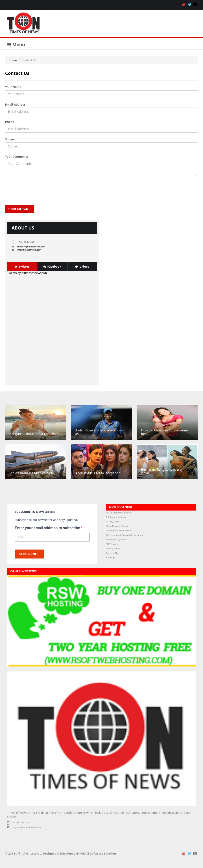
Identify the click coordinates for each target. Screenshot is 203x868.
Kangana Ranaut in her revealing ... (35, 434)
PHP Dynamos (113, 544)
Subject (11, 139)
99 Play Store (112, 522)
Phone (10, 122)
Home (13, 60)
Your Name (13, 87)
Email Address (15, 104)
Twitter (22, 266)
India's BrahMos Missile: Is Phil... (33, 473)
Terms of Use (113, 553)
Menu (16, 44)
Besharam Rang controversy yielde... (162, 471)
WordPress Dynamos (117, 540)
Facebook (52, 266)
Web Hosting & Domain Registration (124, 535)
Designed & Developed (59, 853)
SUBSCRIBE (29, 554)
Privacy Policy (113, 549)
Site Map (110, 557)
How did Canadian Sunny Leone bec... (164, 432)
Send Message (20, 209)
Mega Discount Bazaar (117, 526)
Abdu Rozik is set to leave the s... (99, 473)
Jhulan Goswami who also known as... (99, 432)
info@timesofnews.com (29, 250)
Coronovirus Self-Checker (119, 531)
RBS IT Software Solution (118, 513)
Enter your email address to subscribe (48, 528)
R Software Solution (116, 517)
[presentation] (40, 191)
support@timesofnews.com (31, 247)
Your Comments (17, 156)
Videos (82, 266)
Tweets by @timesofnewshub (27, 273)
